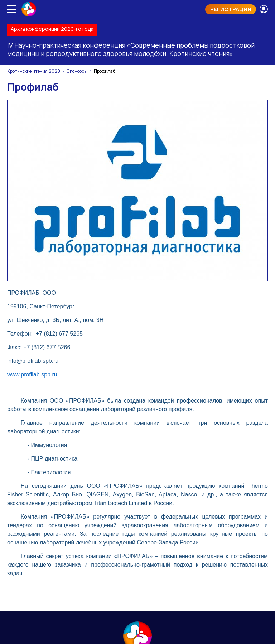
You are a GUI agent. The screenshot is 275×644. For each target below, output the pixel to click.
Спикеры (137, 477)
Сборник (244, 477)
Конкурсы (211, 477)
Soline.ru (156, 632)
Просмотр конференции (138, 581)
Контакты (137, 492)
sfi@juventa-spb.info (146, 558)
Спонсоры (77, 71)
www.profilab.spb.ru (32, 184)
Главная (30, 477)
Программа (65, 477)
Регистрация (231, 9)
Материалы (174, 477)
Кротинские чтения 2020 (34, 71)
